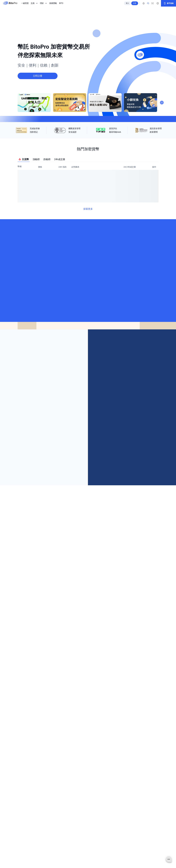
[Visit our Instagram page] (88, 643)
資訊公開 (23, 825)
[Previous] (85, 352)
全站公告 (103, 818)
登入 (127, 3)
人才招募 (23, 821)
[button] (113, 600)
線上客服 (103, 815)
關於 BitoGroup (25, 812)
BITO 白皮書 (64, 834)
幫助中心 (103, 821)
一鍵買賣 (25, 3)
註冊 (135, 3)
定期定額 (63, 825)
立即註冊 (88, 758)
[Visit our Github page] (134, 643)
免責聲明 (23, 834)
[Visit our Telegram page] (73, 643)
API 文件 (103, 841)
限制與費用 (104, 834)
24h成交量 (60, 175)
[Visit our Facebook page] (80, 643)
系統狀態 (103, 848)
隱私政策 (23, 831)
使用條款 (23, 828)
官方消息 (23, 818)
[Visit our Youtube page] (111, 643)
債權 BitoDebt (65, 821)
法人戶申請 (104, 838)
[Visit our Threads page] (96, 643)
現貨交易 (63, 815)
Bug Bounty (104, 844)
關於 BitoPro (24, 815)
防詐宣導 (103, 828)
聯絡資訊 (103, 812)
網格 (61, 818)
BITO (61, 3)
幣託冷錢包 (64, 828)
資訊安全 (103, 825)
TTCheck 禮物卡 (66, 838)
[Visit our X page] (118, 643)
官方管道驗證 (104, 831)
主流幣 (24, 175)
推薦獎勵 (53, 3)
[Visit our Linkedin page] (126, 643)
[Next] (162, 83)
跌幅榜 (47, 175)
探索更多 (88, 225)
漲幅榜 (36, 175)
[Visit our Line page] (103, 643)
